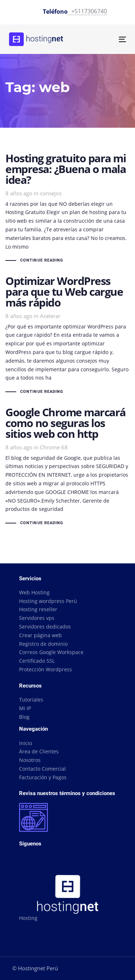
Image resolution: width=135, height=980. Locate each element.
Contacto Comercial (42, 769)
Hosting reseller (38, 609)
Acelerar (50, 316)
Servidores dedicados (45, 627)
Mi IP (25, 708)
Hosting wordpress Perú (48, 601)
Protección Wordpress (46, 669)
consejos (51, 193)
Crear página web (40, 635)
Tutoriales (31, 700)
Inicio (26, 743)
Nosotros (30, 760)
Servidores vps (37, 618)
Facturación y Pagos (43, 777)
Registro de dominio (43, 644)
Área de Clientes (39, 751)
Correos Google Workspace (51, 652)
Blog (24, 717)
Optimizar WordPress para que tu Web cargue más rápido (67, 336)
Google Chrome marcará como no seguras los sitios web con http (67, 467)
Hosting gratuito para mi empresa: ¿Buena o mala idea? (67, 209)
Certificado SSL (37, 661)
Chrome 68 (54, 447)
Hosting (28, 918)
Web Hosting (34, 592)
